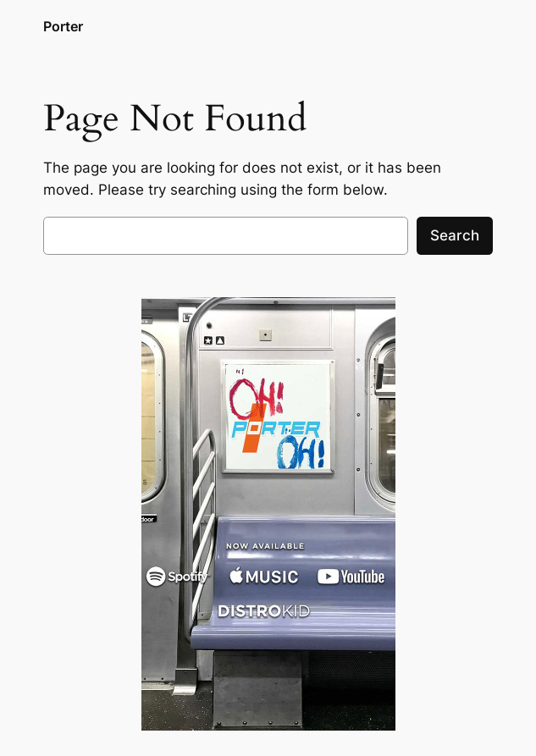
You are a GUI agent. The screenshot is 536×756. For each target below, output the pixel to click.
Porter (63, 27)
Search (455, 235)
